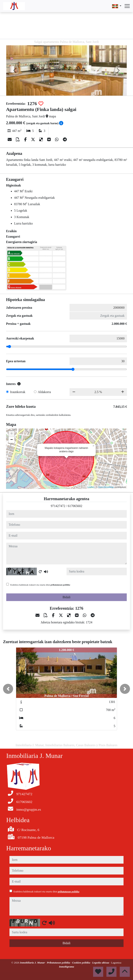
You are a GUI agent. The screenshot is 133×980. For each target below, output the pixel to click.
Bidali (66, 597)
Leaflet (91, 487)
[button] (8, 689)
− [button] (12, 440)
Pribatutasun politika (59, 963)
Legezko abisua (101, 963)
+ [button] (12, 434)
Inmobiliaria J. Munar (33, 963)
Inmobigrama (67, 967)
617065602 (75, 506)
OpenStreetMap (106, 487)
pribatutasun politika (60, 585)
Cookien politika (82, 963)
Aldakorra (44, 392)
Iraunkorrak (18, 392)
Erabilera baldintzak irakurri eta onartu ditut (40, 585)
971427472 (58, 506)
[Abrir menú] (127, 6)
